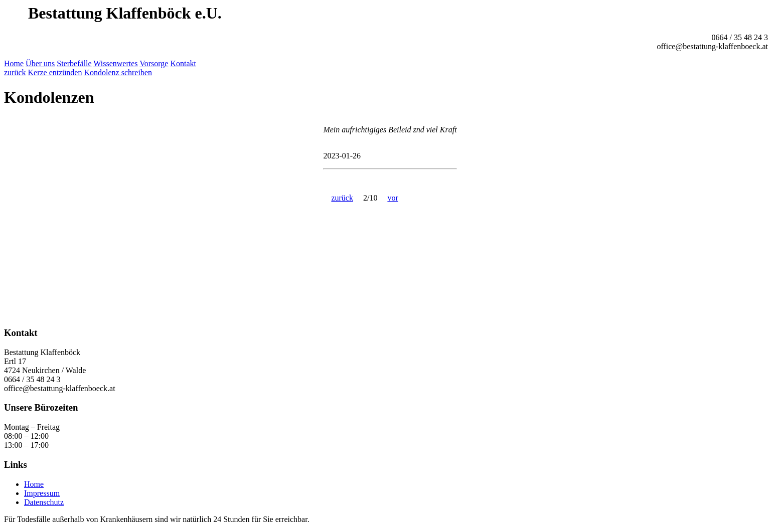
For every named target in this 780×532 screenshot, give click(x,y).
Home (14, 63)
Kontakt (183, 63)
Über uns (40, 63)
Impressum (42, 493)
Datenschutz (44, 502)
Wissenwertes (115, 63)
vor (393, 198)
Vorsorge (154, 63)
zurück (15, 72)
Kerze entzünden (55, 72)
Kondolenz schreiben (118, 72)
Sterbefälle (74, 63)
